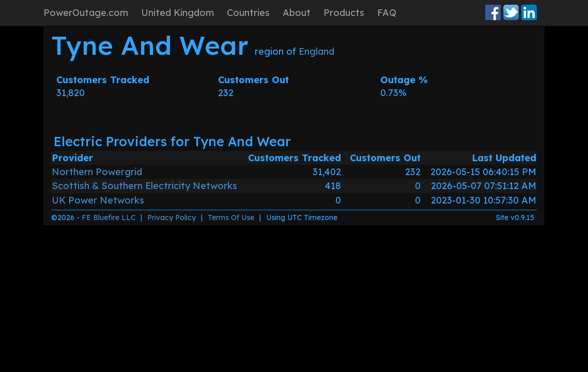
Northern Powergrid (97, 172)
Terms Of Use (231, 218)
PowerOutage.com (86, 13)
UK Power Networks (98, 200)
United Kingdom (177, 13)
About (297, 13)
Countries (248, 13)
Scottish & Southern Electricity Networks (144, 186)
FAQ (387, 13)
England (316, 51)
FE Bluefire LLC (109, 218)
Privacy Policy (172, 218)
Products (344, 13)
